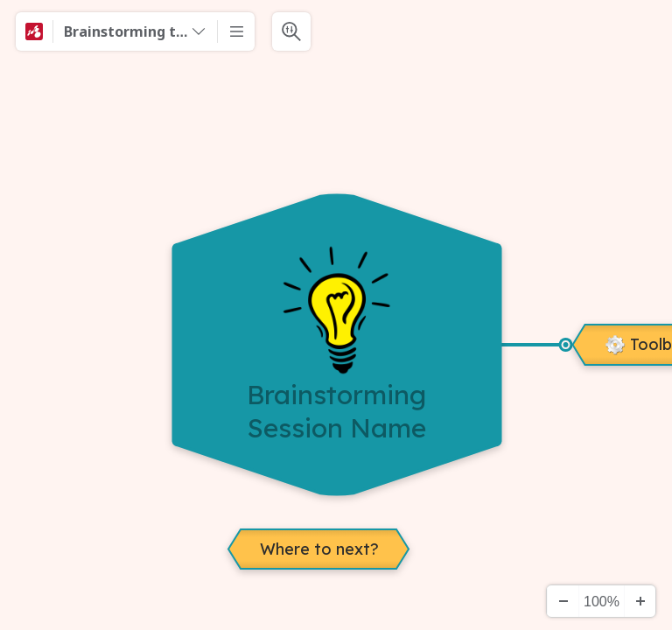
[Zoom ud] (563, 601)
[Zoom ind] (640, 601)
